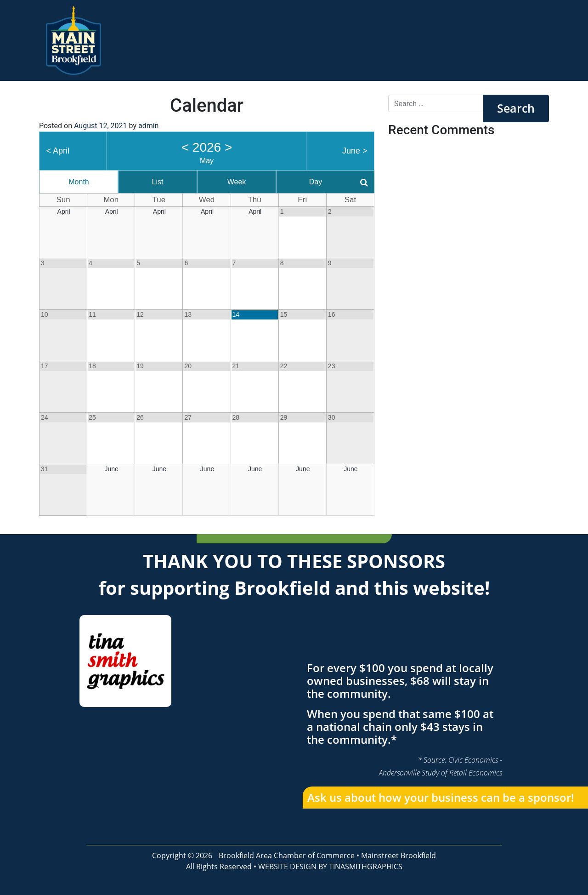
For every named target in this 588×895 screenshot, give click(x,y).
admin (148, 126)
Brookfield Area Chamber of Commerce (287, 855)
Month (79, 182)
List (158, 182)
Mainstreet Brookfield (399, 855)
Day (316, 182)
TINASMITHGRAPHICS (366, 866)
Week (237, 182)
